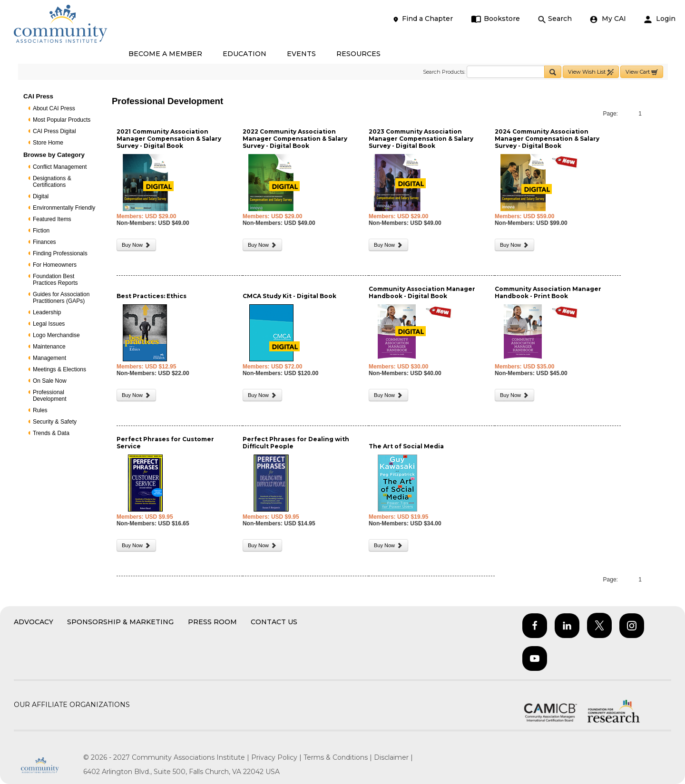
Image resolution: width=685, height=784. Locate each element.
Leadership (47, 312)
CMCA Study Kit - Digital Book (289, 296)
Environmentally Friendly (64, 208)
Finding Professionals (60, 253)
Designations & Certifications (52, 182)
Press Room (212, 622)
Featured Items (52, 219)
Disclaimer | (393, 757)
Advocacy (34, 622)
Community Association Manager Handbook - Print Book (548, 292)
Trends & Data (51, 433)
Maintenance (49, 347)
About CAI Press (54, 108)
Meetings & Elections (59, 369)
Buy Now (136, 245)
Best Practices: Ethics (152, 296)
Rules (40, 410)
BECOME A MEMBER (165, 54)
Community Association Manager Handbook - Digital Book (422, 292)
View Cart (642, 72)
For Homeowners (55, 265)
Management (49, 358)
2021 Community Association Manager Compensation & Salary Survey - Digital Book (169, 139)
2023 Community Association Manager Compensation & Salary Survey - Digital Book (421, 139)
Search (555, 19)
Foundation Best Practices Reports (55, 280)
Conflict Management (60, 167)
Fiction (41, 231)
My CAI (608, 19)
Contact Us (274, 622)
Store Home (48, 143)
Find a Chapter (422, 19)
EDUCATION (245, 54)
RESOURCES (358, 54)
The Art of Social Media (406, 446)
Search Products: (444, 72)
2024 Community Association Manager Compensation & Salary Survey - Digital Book (547, 139)
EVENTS (301, 54)
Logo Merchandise (56, 335)
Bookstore (495, 19)
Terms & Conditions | (339, 757)
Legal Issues (49, 324)
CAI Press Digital (54, 131)
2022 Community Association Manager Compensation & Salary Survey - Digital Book (295, 139)
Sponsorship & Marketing (120, 622)
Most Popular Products (62, 120)
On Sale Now (50, 381)
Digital (41, 196)
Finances (44, 242)
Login (660, 19)
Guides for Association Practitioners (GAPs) (61, 298)
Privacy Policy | (277, 757)
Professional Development (50, 396)
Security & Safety (55, 422)
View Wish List (591, 72)
